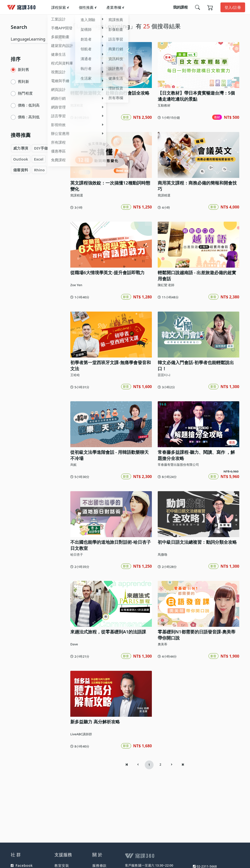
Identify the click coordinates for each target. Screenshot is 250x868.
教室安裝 (62, 865)
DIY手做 (41, 148)
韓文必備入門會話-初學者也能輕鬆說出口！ (196, 365)
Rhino (39, 170)
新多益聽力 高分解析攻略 (95, 722)
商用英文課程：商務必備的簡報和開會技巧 (197, 186)
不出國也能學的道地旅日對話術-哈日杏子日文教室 (111, 545)
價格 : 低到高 (29, 105)
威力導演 (21, 148)
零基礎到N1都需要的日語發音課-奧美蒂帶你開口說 (197, 635)
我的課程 (180, 7)
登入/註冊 (233, 7)
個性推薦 (86, 7)
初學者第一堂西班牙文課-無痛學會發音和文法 (111, 365)
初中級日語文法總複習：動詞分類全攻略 (197, 542)
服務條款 (99, 865)
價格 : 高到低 (29, 117)
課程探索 (59, 7)
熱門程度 (25, 93)
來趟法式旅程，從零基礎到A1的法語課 (108, 632)
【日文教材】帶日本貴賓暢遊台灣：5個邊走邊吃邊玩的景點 (196, 96)
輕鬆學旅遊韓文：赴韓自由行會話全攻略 (110, 93)
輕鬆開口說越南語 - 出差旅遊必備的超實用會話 (197, 276)
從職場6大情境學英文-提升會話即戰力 (107, 272)
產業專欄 (114, 7)
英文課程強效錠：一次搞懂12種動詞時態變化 (110, 186)
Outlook (21, 159)
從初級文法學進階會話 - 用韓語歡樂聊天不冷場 (109, 455)
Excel (39, 159)
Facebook (22, 865)
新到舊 (23, 69)
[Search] (34, 39)
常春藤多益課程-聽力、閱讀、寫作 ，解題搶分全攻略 (196, 455)
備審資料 (21, 170)
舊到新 (23, 81)
